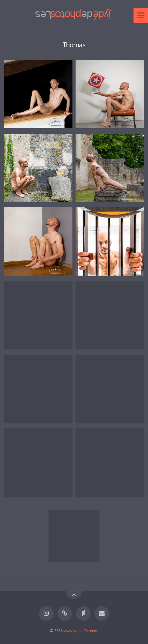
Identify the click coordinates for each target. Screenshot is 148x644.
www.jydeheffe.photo (81, 631)
